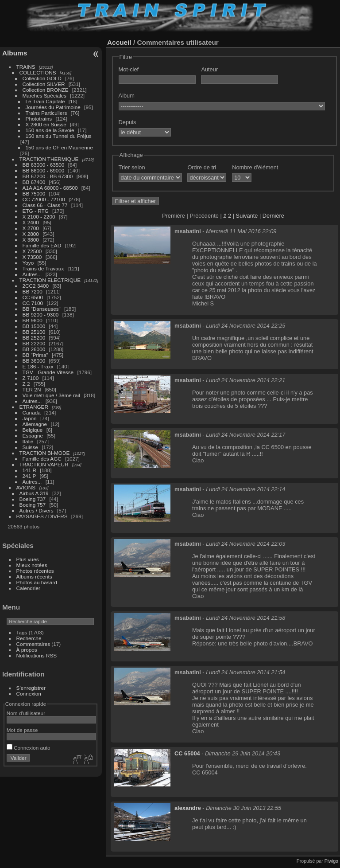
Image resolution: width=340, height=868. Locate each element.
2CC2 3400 (36, 286)
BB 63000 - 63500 (44, 165)
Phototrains (39, 119)
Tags (22, 632)
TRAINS (26, 67)
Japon (30, 418)
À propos (27, 650)
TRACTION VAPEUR (44, 464)
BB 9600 (33, 320)
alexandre (188, 808)
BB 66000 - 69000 (44, 170)
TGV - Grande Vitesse (48, 372)
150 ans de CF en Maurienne (59, 147)
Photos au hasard (37, 582)
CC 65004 (187, 753)
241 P (29, 476)
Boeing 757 (33, 505)
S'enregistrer (31, 688)
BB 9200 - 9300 (41, 315)
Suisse (30, 447)
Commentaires (33, 644)
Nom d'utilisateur (26, 713)
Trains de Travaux (43, 268)
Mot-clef (129, 69)
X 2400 (31, 222)
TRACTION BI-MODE (45, 453)
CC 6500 (33, 297)
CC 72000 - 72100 (44, 199)
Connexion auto (29, 748)
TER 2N (32, 389)
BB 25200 (34, 338)
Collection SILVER (44, 84)
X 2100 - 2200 (39, 217)
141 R (29, 470)
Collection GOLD (42, 78)
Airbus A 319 (34, 493)
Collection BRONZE (46, 90)
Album (127, 96)
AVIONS (26, 487)
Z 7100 (31, 378)
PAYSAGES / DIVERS (42, 516)
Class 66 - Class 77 (45, 205)
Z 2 (26, 384)
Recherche (29, 638)
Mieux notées (32, 565)
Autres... (32, 274)
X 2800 (31, 234)
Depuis (127, 122)
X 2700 (31, 228)
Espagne (33, 436)
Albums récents (34, 577)
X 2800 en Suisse (46, 124)
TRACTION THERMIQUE (49, 159)
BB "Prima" (35, 355)
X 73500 (32, 257)
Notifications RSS (37, 655)
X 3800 (31, 240)
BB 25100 (34, 332)
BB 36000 (34, 361)
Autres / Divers (37, 510)
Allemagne (35, 424)
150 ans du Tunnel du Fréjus (59, 136)
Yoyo (28, 263)
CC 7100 (33, 303)
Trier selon (132, 167)
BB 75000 (34, 194)
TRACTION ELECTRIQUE (50, 280)
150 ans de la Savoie (50, 130)
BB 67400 (34, 182)
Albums (15, 53)
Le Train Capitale (45, 101)
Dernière (273, 216)
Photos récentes (35, 571)
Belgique (33, 430)
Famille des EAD (42, 245)
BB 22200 (34, 343)
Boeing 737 (33, 499)
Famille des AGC (42, 459)
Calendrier (28, 588)
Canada (32, 412)
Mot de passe (22, 730)
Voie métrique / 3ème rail (51, 395)
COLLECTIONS (38, 72)
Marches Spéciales (44, 96)
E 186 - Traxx (38, 366)
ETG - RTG (36, 211)
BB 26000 (34, 349)
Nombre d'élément (255, 167)
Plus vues (28, 559)
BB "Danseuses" (42, 309)
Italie (28, 441)
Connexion (29, 694)
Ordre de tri (202, 167)
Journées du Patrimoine (53, 107)
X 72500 (32, 251)
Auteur (209, 69)
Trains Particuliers (46, 113)
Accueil (119, 42)
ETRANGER (34, 407)
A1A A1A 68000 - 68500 (50, 188)
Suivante (247, 216)
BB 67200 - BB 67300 (48, 176)
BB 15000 (34, 326)
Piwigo (331, 861)
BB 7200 (33, 291)
